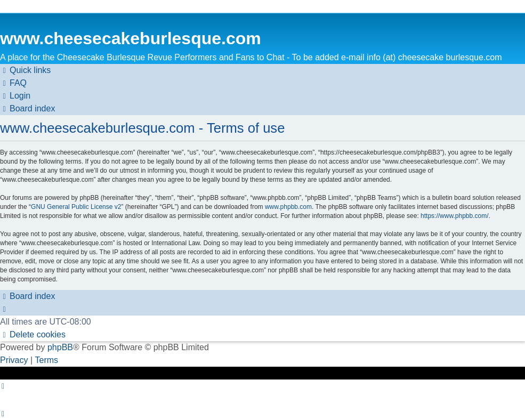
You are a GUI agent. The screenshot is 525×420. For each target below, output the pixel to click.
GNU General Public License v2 (76, 207)
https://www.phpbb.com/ (454, 216)
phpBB (60, 347)
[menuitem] (13, 83)
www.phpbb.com (288, 207)
